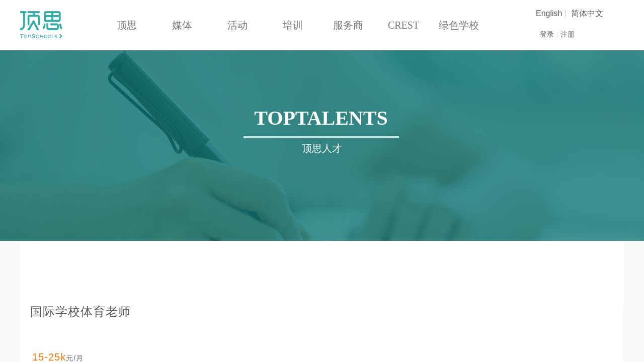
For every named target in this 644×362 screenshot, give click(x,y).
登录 (547, 34)
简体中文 (587, 14)
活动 (237, 25)
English (549, 14)
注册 (568, 34)
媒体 (182, 25)
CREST (404, 25)
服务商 (348, 25)
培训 (293, 25)
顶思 (127, 25)
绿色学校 (459, 25)
